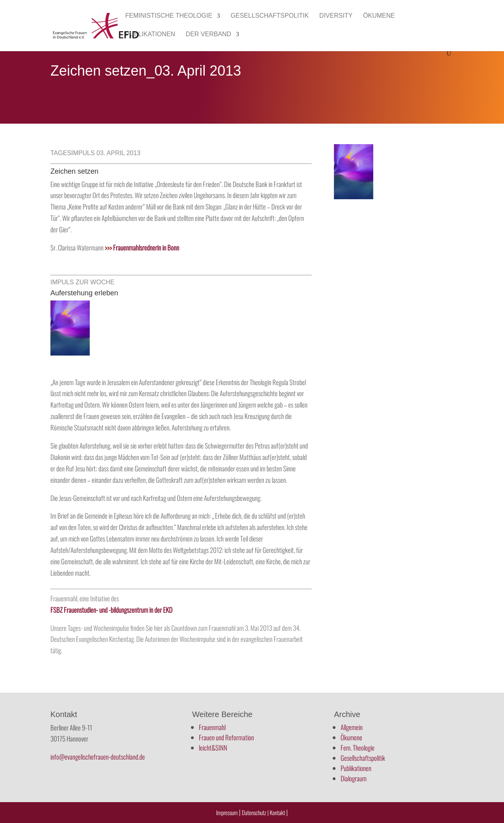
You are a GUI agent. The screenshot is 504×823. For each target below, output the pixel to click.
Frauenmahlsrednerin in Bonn (142, 247)
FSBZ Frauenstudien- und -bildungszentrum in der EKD (111, 610)
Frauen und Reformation (226, 737)
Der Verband (209, 34)
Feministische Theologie (169, 16)
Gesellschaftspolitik (270, 16)
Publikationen (150, 34)
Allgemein (352, 727)
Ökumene (379, 16)
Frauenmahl (212, 727)
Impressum (227, 812)
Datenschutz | (255, 812)
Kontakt (278, 812)
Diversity (336, 16)
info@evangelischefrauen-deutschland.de (98, 757)
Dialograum (354, 778)
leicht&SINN (213, 748)
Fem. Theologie (358, 748)
